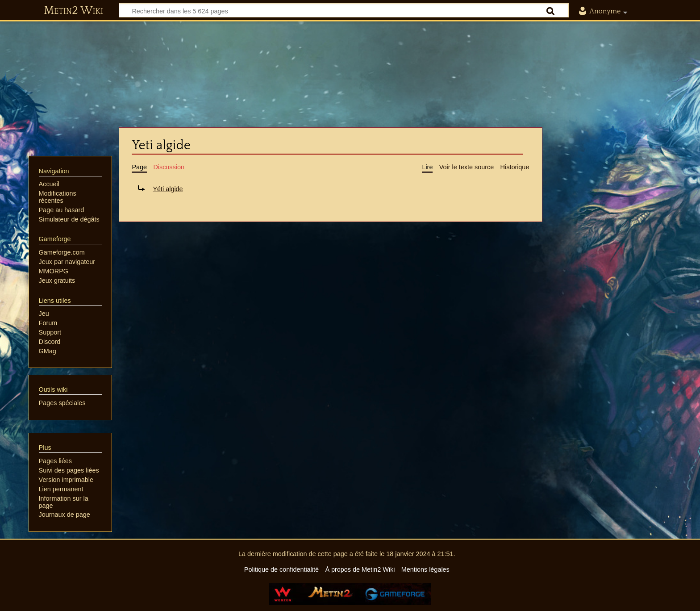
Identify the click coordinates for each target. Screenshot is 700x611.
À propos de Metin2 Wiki (360, 569)
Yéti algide (168, 189)
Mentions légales (425, 569)
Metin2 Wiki (73, 11)
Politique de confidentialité (281, 569)
